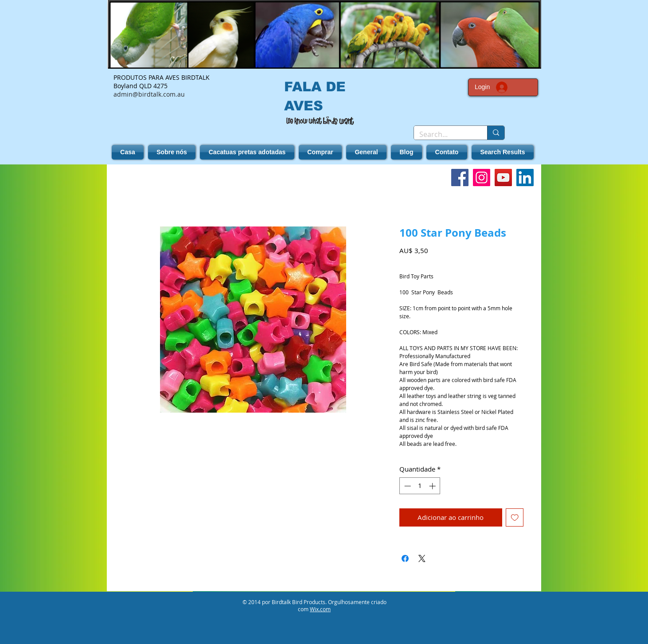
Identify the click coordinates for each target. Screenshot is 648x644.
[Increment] (433, 486)
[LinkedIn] (525, 178)
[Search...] (444, 134)
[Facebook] (460, 178)
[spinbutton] (420, 486)
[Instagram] (482, 178)
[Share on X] (422, 558)
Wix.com (320, 609)
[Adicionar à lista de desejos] (515, 517)
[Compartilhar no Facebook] (405, 558)
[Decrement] (407, 486)
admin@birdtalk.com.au (149, 94)
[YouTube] (503, 178)
